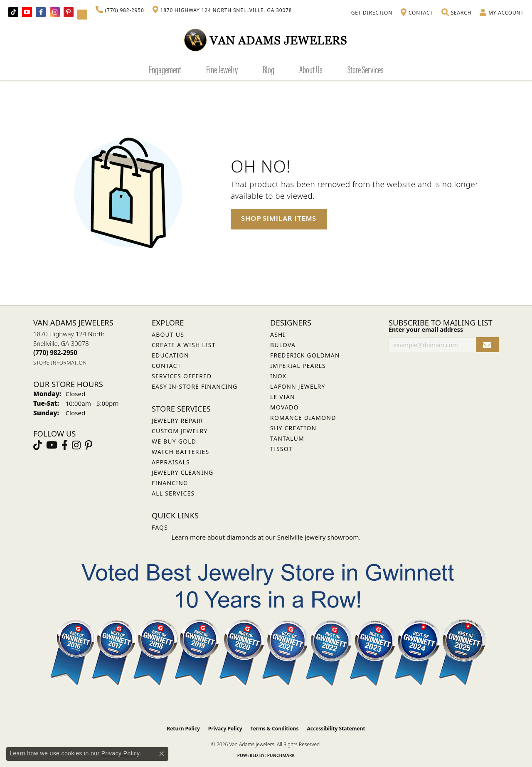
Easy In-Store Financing (195, 386)
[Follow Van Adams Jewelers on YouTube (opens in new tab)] (82, 15)
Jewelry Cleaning (182, 472)
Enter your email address (426, 329)
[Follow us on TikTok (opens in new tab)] (13, 12)
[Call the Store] (55, 353)
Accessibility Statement (336, 729)
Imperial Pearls (298, 366)
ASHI (278, 334)
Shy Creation (293, 428)
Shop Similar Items (279, 219)
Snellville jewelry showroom (318, 537)
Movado (284, 407)
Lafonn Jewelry (298, 386)
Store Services (366, 69)
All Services (173, 493)
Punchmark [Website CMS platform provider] (281, 755)
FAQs (160, 527)
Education (170, 355)
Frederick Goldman (305, 355)
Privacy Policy (225, 729)
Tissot (281, 449)
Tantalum (287, 438)
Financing (170, 483)
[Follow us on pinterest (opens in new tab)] (69, 12)
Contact (166, 366)
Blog (268, 69)
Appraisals (171, 462)
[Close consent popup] (162, 754)
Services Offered (182, 376)
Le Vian (283, 397)
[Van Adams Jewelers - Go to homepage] (266, 40)
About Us (311, 69)
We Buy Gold (174, 441)
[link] (120, 10)
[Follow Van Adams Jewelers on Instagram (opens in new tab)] (55, 12)
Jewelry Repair (177, 420)
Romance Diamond (303, 418)
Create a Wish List (184, 345)
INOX (278, 376)
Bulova (283, 345)
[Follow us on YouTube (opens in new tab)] (27, 12)
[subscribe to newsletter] (487, 345)
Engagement (165, 69)
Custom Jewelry (180, 431)
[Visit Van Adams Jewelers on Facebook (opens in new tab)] (41, 12)
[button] (456, 13)
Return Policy (183, 729)
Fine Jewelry (222, 69)
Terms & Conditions (275, 729)
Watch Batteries (180, 452)
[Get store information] (60, 363)
